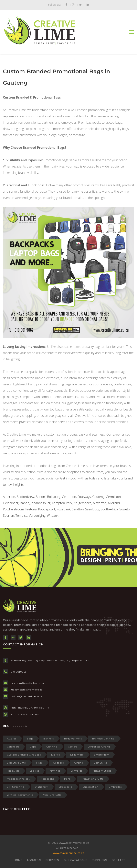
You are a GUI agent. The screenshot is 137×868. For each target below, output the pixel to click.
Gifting (79, 763)
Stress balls (65, 787)
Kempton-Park (62, 503)
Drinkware (77, 755)
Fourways (84, 497)
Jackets (34, 771)
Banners (49, 739)
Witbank (53, 516)
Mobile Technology (19, 779)
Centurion (69, 497)
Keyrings (55, 771)
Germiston (113, 497)
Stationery (42, 787)
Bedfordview (26, 497)
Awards (12, 739)
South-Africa (109, 509)
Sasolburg (92, 509)
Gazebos (58, 763)
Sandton (78, 509)
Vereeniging (37, 516)
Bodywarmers (73, 739)
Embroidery (101, 755)
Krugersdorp (82, 503)
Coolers (73, 747)
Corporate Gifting (99, 747)
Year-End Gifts (52, 795)
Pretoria (31, 509)
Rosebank (63, 509)
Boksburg (54, 497)
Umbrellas (115, 787)
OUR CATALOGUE (75, 860)
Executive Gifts (16, 763)
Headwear (13, 771)
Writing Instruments (20, 795)
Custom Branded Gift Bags (24, 755)
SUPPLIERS (99, 860)
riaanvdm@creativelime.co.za (28, 683)
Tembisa (21, 516)
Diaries (56, 755)
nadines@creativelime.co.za (26, 696)
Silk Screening (16, 787)
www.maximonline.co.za (68, 853)
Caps (33, 747)
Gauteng (98, 497)
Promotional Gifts (92, 779)
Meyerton (100, 503)
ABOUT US (34, 860)
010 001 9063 (18, 672)
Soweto (125, 509)
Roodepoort (47, 509)
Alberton (9, 497)
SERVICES (52, 860)
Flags (39, 763)
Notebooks (47, 779)
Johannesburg (41, 503)
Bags (30, 739)
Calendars (13, 747)
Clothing (52, 747)
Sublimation (90, 787)
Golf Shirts (100, 763)
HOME (18, 860)
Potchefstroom (13, 509)
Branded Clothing (103, 739)
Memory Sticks (102, 771)
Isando (25, 503)
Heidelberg (11, 503)
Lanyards (76, 771)
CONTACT (118, 860)
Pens (67, 779)
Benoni (41, 497)
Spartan (8, 516)
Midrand (114, 503)
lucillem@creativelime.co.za (26, 690)
